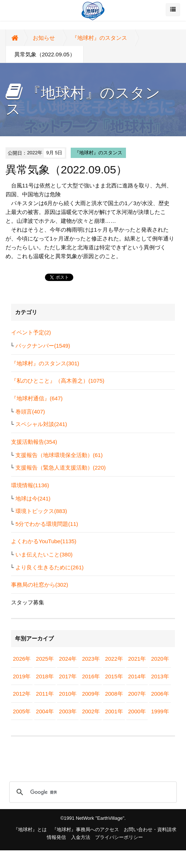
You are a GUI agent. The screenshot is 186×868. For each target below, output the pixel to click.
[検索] (92, 792)
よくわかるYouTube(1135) (44, 541)
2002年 (91, 711)
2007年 (137, 694)
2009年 (91, 694)
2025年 (45, 659)
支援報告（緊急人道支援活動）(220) (61, 468)
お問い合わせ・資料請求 (150, 830)
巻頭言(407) (30, 412)
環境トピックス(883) (41, 511)
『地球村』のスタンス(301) (45, 363)
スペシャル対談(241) (41, 424)
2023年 (91, 659)
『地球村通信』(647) (37, 398)
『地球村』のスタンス (99, 38)
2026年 (22, 659)
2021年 (137, 659)
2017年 (68, 676)
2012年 (22, 694)
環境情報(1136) (30, 485)
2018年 (45, 676)
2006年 (160, 694)
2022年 (114, 659)
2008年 (114, 694)
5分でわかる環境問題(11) (47, 524)
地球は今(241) (33, 498)
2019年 (22, 676)
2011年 (45, 694)
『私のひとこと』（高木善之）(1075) (58, 381)
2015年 (114, 676)
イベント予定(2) (31, 332)
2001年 (114, 711)
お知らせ (44, 38)
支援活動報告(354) (34, 442)
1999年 (160, 711)
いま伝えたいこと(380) (44, 554)
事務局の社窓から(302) (40, 585)
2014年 (137, 676)
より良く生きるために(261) (50, 567)
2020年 (160, 659)
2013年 (160, 676)
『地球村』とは (30, 830)
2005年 (22, 711)
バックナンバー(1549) (43, 346)
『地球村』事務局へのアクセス (85, 830)
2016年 (91, 676)
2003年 (68, 711)
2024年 (68, 659)
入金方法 (81, 837)
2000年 (137, 711)
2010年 (68, 694)
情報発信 (56, 837)
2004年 (45, 711)
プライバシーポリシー (119, 837)
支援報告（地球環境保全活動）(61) (59, 455)
